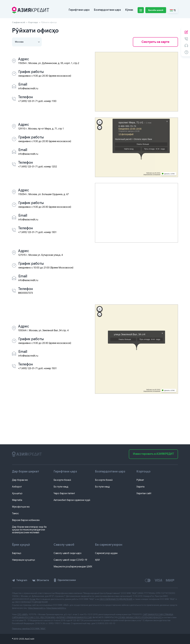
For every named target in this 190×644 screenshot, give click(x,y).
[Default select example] (27, 42)
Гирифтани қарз (79, 10)
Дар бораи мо (20, 480)
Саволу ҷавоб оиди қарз (67, 553)
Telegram (20, 580)
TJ (173, 10)
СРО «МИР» (23, 614)
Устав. (33, 599)
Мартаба (17, 500)
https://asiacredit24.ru (56, 608)
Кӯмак (129, 10)
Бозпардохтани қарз (107, 10)
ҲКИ (97, 560)
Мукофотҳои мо (21, 507)
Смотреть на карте (155, 42)
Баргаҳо (17, 553)
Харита (140, 487)
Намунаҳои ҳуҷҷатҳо (24, 560)
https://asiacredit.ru (37, 608)
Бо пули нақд (61, 487)
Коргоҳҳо (33, 22)
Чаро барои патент (64, 493)
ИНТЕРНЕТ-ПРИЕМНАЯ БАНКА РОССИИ (74, 617)
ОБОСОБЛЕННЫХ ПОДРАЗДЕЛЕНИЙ (116, 599)
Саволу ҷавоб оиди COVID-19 (70, 560)
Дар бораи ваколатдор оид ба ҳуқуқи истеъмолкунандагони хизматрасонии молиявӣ (29, 530)
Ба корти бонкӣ (62, 480)
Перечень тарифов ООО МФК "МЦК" (29, 629)
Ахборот (17, 487)
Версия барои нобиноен (26, 520)
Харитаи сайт (144, 493)
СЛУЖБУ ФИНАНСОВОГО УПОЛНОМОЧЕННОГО (140, 617)
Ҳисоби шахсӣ (156, 10)
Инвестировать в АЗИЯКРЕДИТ (153, 454)
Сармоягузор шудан (106, 553)
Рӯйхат (140, 480)
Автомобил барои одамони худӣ (72, 500)
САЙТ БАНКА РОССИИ (153, 614)
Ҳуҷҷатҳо (17, 493)
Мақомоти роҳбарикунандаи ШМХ (73, 567)
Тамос (15, 514)
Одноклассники (65, 580)
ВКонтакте (41, 580)
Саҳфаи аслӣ (19, 22)
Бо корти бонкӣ (104, 480)
